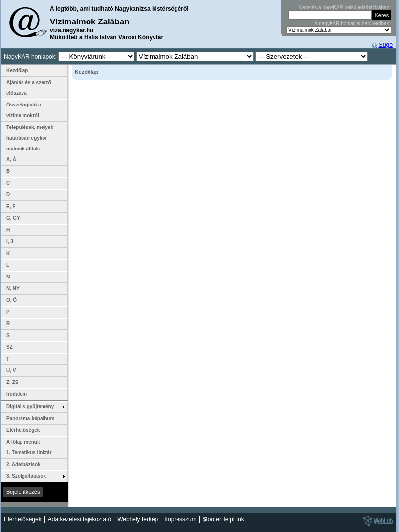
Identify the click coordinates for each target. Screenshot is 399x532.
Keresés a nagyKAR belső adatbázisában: (345, 8)
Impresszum (180, 519)
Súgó (386, 45)
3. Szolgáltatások (26, 476)
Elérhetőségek (23, 430)
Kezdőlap (17, 71)
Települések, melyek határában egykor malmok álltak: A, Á (33, 143)
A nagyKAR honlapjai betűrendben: (353, 24)
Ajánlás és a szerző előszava (29, 88)
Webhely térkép (138, 519)
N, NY (13, 288)
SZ (10, 347)
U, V (11, 371)
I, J (10, 242)
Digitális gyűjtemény (30, 407)
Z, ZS (12, 382)
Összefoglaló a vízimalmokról (24, 110)
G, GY (13, 218)
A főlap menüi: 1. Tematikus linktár (29, 447)
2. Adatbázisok (23, 464)
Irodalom (17, 394)
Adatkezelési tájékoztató (79, 519)
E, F (11, 206)
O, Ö (11, 300)
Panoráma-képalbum (30, 418)
